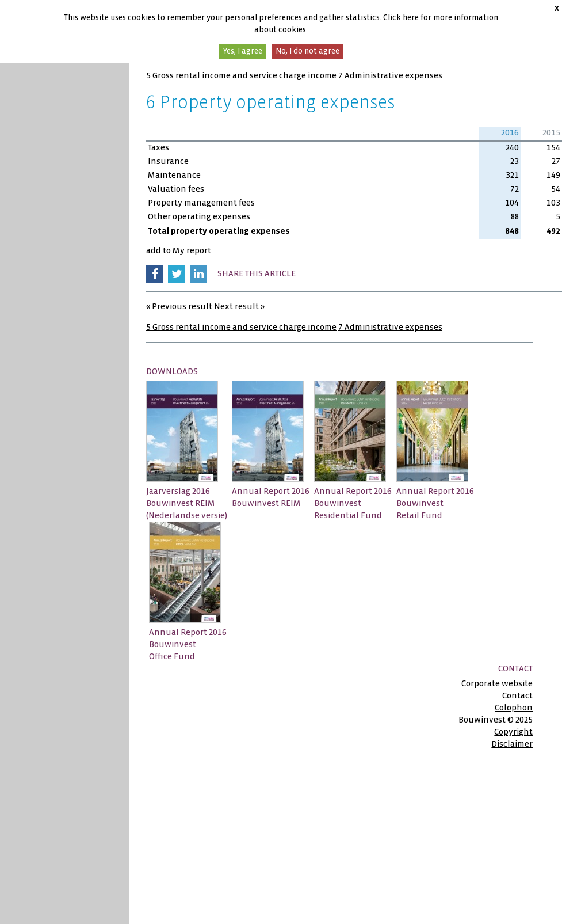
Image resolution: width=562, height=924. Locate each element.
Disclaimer (512, 744)
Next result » (239, 306)
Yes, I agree (243, 51)
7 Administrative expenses (390, 75)
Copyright (513, 732)
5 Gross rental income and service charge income (241, 75)
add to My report (179, 250)
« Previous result (179, 306)
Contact (517, 695)
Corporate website (497, 683)
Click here (401, 18)
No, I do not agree (307, 51)
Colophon (514, 708)
